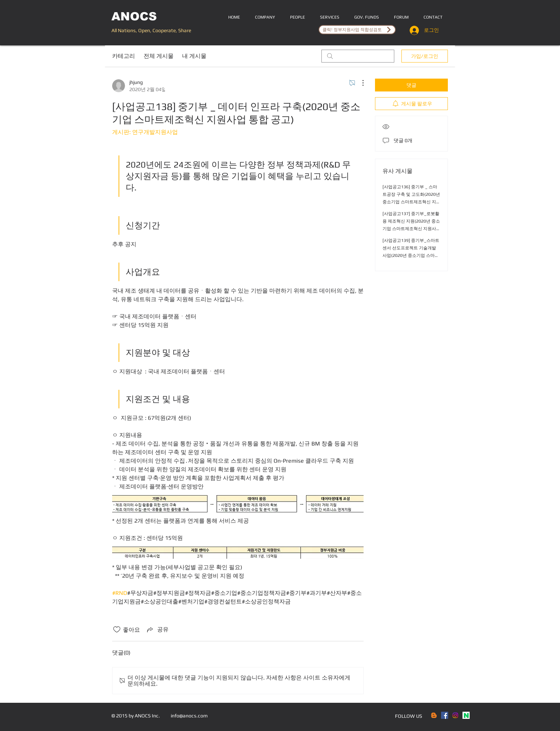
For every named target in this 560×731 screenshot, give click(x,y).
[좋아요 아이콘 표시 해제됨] (117, 630)
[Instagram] (455, 715)
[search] (358, 56)
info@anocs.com (189, 716)
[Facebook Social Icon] (445, 715)
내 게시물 (194, 56)
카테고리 (124, 56)
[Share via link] (157, 630)
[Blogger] (434, 715)
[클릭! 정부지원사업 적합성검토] (357, 30)
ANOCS (134, 16)
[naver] (466, 715)
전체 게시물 (159, 56)
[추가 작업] (359, 83)
